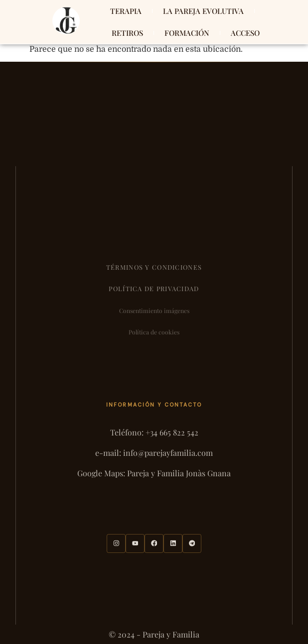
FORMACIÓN (187, 33)
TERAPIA (126, 11)
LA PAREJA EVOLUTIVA (203, 11)
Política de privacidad (154, 288)
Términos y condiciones (154, 267)
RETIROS (127, 33)
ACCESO (245, 33)
